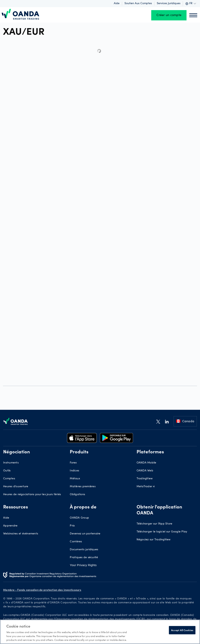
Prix (72, 526)
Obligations (77, 495)
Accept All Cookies (182, 630)
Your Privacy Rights (83, 565)
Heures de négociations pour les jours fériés (32, 495)
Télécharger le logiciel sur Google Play (162, 532)
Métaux (75, 479)
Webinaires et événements (21, 534)
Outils (7, 471)
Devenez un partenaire (85, 534)
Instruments (11, 463)
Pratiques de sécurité (84, 558)
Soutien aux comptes (138, 4)
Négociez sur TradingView (154, 540)
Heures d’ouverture (16, 487)
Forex (73, 463)
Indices (74, 471)
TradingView (145, 479)
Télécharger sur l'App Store (155, 524)
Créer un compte (169, 15)
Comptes (9, 479)
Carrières (76, 542)
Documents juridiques (84, 550)
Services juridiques (169, 4)
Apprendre (10, 526)
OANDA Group (79, 518)
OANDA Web (145, 471)
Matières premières (83, 487)
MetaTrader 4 (146, 487)
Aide (117, 4)
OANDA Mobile (146, 463)
